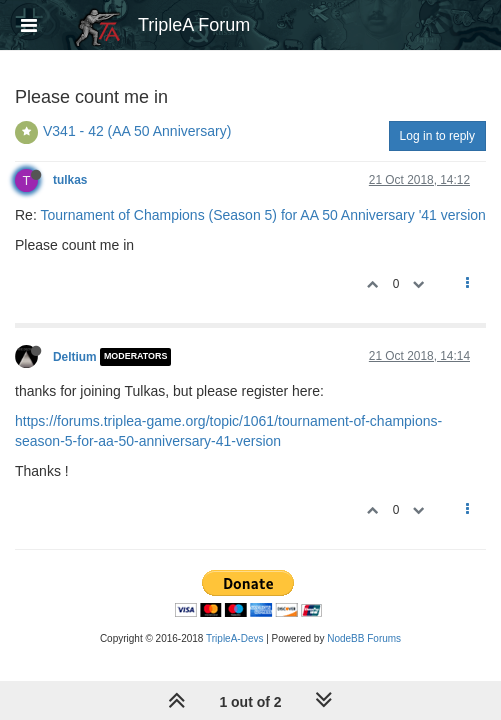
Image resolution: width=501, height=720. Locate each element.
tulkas (70, 180)
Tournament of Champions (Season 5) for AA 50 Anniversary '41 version (262, 215)
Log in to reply (437, 136)
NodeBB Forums (364, 638)
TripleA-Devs (234, 638)
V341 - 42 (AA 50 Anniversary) (137, 131)
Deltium (75, 357)
